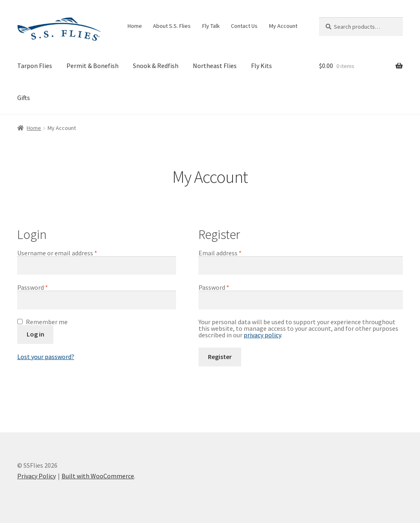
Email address (232, 253)
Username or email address (69, 253)
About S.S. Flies (172, 26)
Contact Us (244, 26)
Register (220, 357)
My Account (283, 26)
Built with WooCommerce (98, 476)
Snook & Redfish (156, 66)
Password (45, 287)
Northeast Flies (215, 66)
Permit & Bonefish (92, 66)
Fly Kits (261, 66)
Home (135, 26)
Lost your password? (46, 357)
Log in (35, 334)
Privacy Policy (37, 476)
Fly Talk (211, 26)
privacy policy (262, 335)
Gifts (24, 98)
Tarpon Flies (35, 66)
